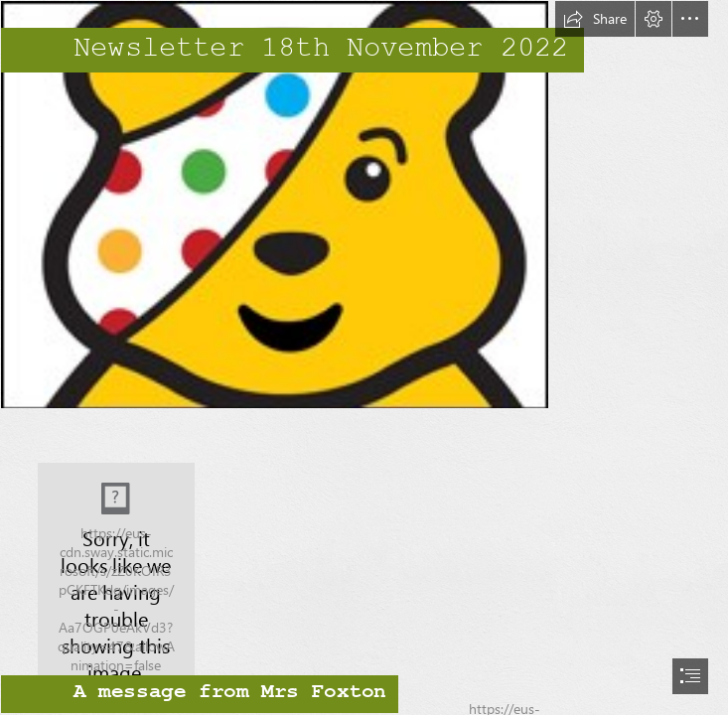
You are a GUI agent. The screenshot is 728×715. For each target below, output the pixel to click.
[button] (595, 19)
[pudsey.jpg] (364, 205)
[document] (364, 357)
